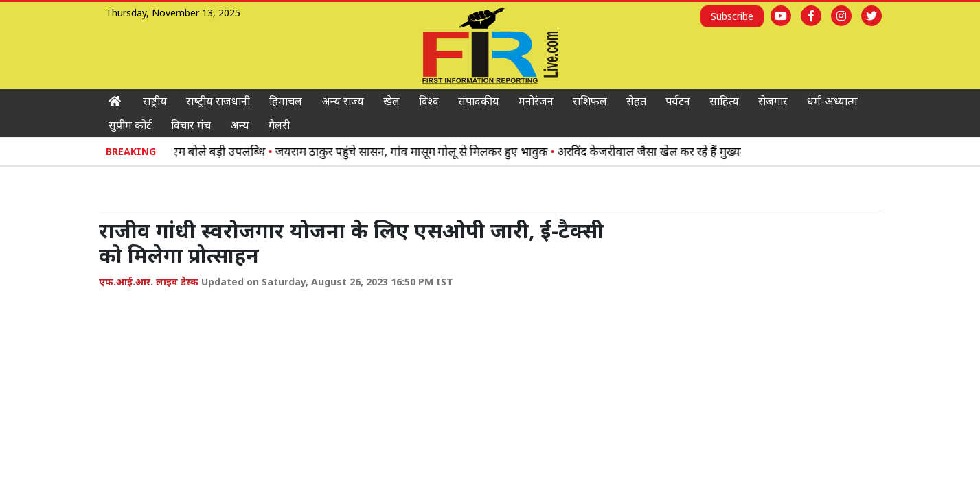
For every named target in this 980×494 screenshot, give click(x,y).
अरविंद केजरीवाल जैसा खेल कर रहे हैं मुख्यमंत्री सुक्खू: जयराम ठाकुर (709, 151)
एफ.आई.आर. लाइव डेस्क (149, 282)
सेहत (636, 101)
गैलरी (279, 125)
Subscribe (732, 16)
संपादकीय (479, 101)
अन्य (240, 125)
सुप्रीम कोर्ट (130, 125)
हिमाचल (286, 101)
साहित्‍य (724, 101)
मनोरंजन (536, 101)
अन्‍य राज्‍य (343, 101)
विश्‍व (429, 101)
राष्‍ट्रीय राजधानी (218, 101)
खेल (391, 101)
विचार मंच (191, 125)
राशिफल (590, 101)
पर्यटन (678, 101)
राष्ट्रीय (155, 101)
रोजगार (773, 101)
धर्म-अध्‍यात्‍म (832, 101)
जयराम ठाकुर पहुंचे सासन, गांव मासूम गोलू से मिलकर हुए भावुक (419, 151)
